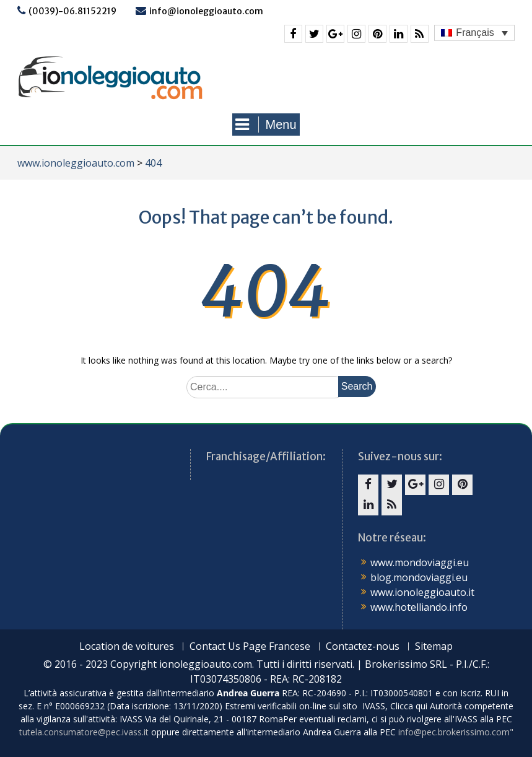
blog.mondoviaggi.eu (419, 577)
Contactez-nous (363, 646)
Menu (266, 125)
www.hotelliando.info (419, 607)
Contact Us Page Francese (250, 646)
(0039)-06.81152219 (72, 11)
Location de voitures (127, 646)
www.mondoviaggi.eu (420, 562)
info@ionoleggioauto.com (206, 11)
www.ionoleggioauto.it (422, 592)
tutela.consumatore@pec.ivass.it (84, 732)
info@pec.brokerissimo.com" (456, 732)
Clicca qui (409, 706)
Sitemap (434, 646)
